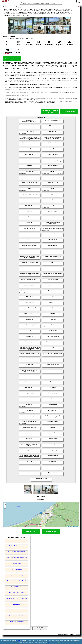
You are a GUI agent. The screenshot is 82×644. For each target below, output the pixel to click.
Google (18, 640)
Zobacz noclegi (51, 532)
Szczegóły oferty (31, 532)
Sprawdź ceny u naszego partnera (50, 111)
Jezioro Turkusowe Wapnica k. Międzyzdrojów (16, 558)
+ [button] (5, 505)
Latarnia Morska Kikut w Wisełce (16, 622)
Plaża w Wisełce (16, 610)
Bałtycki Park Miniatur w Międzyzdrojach (16, 552)
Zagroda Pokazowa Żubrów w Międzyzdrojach (16, 598)
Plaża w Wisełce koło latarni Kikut (16, 616)
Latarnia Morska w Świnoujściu (16, 540)
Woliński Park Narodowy (16, 587)
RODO (49, 642)
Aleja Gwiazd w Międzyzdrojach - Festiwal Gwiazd (16, 581)
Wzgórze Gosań (16, 604)
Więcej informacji (69, 111)
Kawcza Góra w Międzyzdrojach (16, 593)
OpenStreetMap (76, 526)
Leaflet (69, 526)
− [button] (5, 507)
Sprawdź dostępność (12, 59)
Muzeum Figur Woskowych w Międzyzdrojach (16, 575)
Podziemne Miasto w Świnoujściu (16, 546)
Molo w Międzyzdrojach (16, 569)
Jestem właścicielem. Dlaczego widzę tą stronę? (40, 628)
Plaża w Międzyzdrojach (16, 563)
